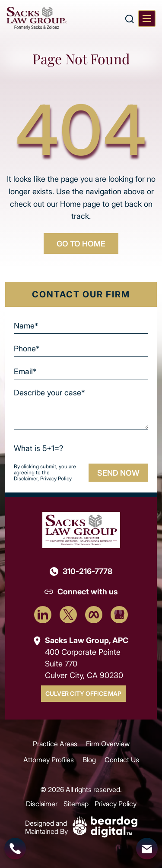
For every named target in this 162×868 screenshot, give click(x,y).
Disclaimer (26, 478)
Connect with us (88, 591)
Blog (89, 759)
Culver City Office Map (83, 693)
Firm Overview (108, 743)
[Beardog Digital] (105, 826)
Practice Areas (55, 743)
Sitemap (76, 803)
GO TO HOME (81, 243)
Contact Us (122, 759)
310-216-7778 (87, 571)
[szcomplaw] (37, 18)
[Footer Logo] (81, 529)
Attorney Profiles (49, 759)
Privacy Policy (56, 478)
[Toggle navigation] (147, 19)
